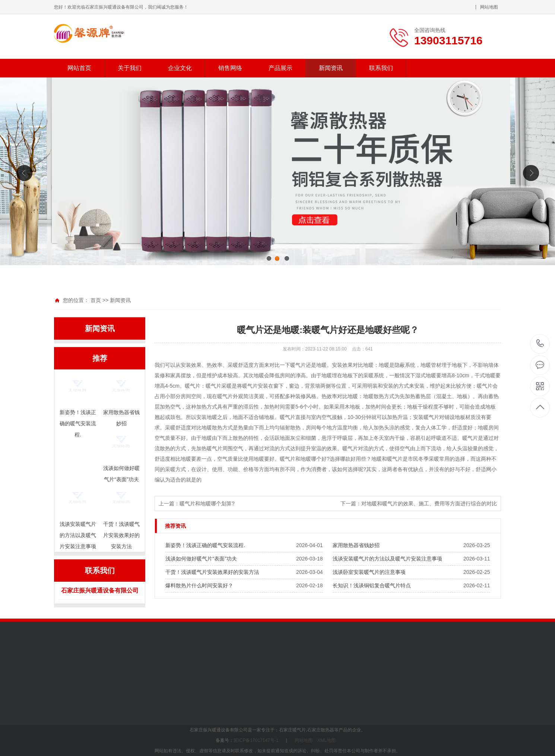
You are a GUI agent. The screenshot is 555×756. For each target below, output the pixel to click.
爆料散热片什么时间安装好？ (199, 585)
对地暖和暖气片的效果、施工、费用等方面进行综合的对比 (429, 504)
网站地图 (489, 7)
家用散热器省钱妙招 (356, 545)
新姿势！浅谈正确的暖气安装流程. (205, 545)
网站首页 (79, 68)
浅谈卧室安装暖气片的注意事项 (369, 572)
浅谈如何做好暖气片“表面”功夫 (201, 559)
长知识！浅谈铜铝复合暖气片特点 (372, 585)
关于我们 (130, 68)
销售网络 (230, 68)
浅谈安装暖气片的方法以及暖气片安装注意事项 (387, 559)
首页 (96, 300)
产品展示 (280, 68)
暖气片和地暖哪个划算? (207, 504)
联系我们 (381, 68)
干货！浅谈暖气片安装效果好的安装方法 (212, 572)
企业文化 (180, 68)
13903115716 (540, 344)
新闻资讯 (331, 68)
